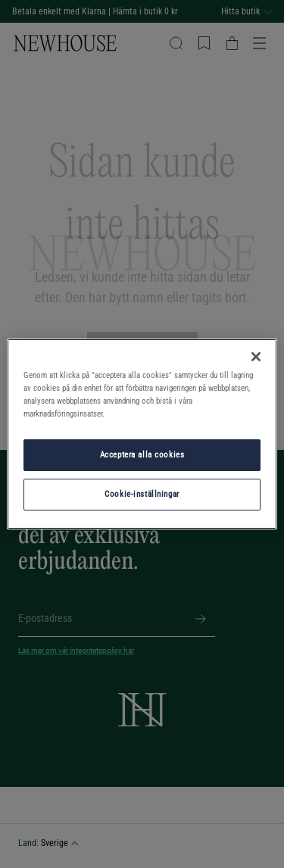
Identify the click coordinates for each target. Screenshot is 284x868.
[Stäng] (256, 357)
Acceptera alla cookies (142, 454)
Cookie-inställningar (142, 494)
